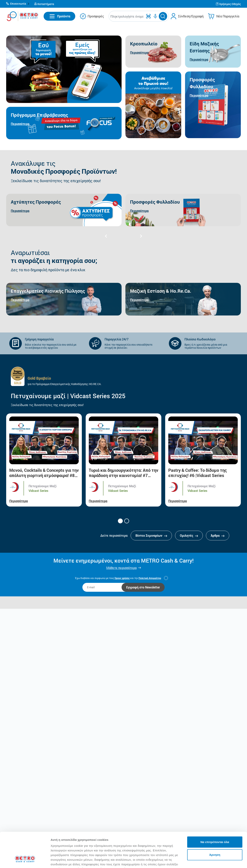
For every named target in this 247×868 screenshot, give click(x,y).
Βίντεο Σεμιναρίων (151, 535)
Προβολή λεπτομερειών (67, 860)
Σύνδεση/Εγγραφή (191, 16)
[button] (18, 4)
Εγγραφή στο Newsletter (143, 587)
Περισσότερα (19, 501)
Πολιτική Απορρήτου (150, 578)
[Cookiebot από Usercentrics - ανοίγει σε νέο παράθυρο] (25, 860)
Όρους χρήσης (122, 578)
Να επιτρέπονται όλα (215, 812)
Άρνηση (215, 825)
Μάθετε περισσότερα (121, 568)
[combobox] (127, 16)
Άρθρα (218, 535)
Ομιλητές (189, 535)
